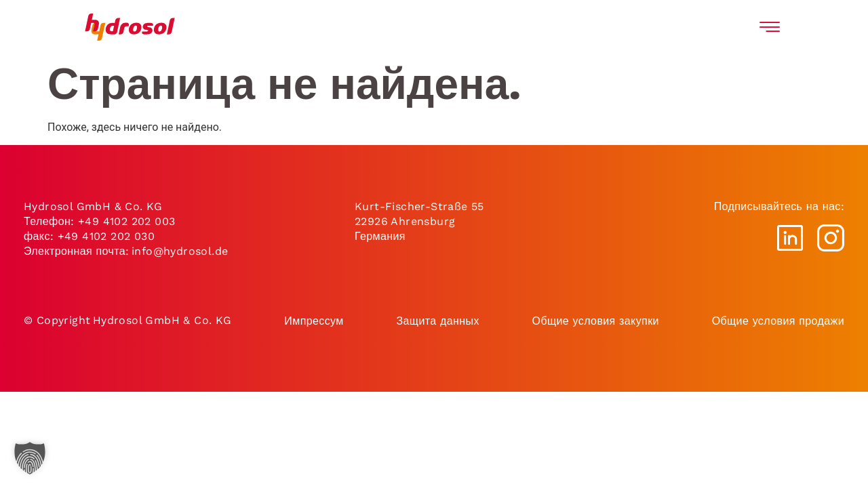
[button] (30, 458)
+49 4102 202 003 (126, 221)
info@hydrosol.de (179, 251)
